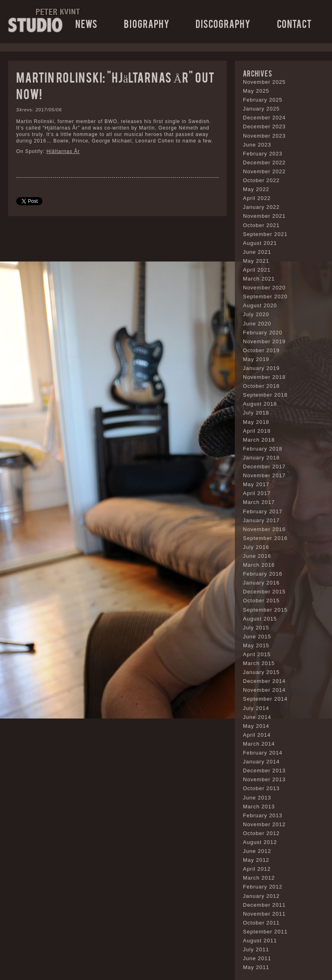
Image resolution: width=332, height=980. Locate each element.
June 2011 (257, 958)
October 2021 (261, 225)
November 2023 (264, 136)
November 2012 (264, 824)
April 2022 (257, 198)
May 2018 (256, 422)
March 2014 (259, 744)
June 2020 (257, 324)
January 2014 (261, 762)
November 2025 (264, 82)
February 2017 (263, 511)
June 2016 (257, 556)
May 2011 (256, 967)
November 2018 (264, 377)
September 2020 (265, 297)
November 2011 (264, 914)
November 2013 (264, 779)
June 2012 (257, 851)
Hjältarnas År (63, 151)
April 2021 (257, 270)
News (86, 23)
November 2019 (264, 341)
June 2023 (257, 145)
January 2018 (261, 458)
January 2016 (261, 583)
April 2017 (257, 493)
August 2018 (260, 404)
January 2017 (261, 520)
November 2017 (264, 475)
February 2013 (263, 815)
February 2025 (263, 100)
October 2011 (261, 923)
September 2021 (265, 234)
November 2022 (264, 171)
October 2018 (261, 386)
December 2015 (264, 592)
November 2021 (264, 216)
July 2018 (256, 413)
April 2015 (257, 654)
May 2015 (256, 645)
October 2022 (261, 180)
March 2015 (259, 663)
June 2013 (257, 798)
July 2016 (256, 547)
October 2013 (261, 788)
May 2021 (256, 261)
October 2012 (261, 833)
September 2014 (265, 699)
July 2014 (256, 708)
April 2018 (257, 431)
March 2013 (259, 807)
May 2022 (256, 189)
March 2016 (259, 565)
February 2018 (263, 449)
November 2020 (264, 288)
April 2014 (257, 735)
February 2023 (263, 154)
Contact (294, 23)
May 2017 (256, 484)
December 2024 (264, 118)
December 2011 (264, 905)
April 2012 (257, 869)
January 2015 (261, 672)
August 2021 (260, 243)
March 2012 (259, 878)
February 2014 (263, 753)
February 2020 (263, 333)
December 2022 (264, 163)
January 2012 (261, 896)
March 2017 (259, 502)
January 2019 (261, 368)
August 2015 (260, 619)
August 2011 (260, 941)
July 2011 (256, 949)
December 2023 (264, 126)
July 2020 (256, 314)
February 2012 (263, 887)
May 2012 (256, 860)
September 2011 (265, 932)
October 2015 (261, 601)
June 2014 (257, 717)
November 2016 (264, 529)
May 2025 (256, 91)
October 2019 (261, 350)
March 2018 (259, 440)
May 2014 (256, 726)
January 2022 (261, 207)
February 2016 (263, 574)
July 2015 (256, 628)
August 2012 (260, 842)
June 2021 (257, 252)
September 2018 (265, 395)
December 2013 (264, 771)
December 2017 (264, 467)
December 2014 (264, 681)
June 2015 (257, 637)
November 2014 (264, 690)
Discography (223, 23)
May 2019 (256, 359)
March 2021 (259, 279)
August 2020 (260, 305)
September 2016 (265, 538)
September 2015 (265, 610)
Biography (147, 23)
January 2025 (261, 109)
